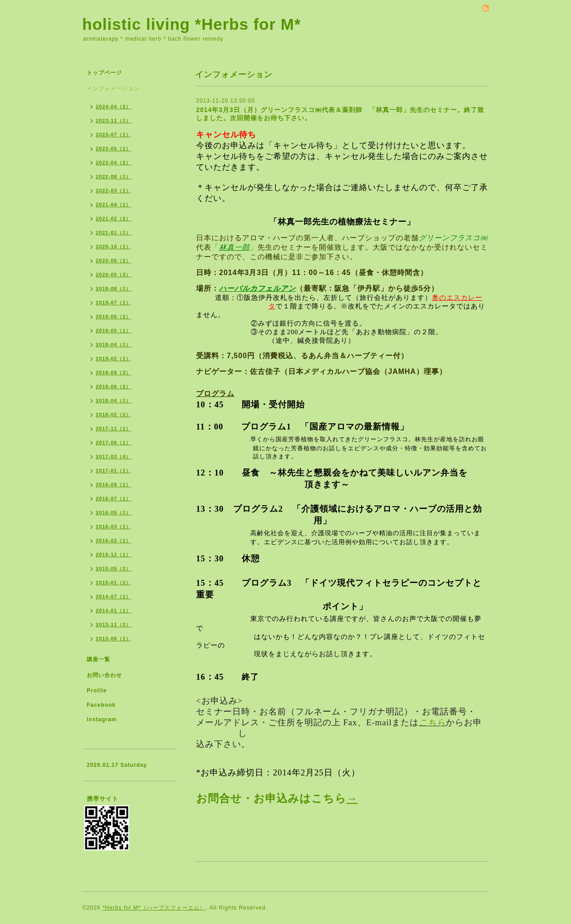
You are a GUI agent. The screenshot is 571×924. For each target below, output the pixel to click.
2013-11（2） (114, 625)
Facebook (101, 705)
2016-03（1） (114, 527)
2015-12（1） (114, 555)
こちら (432, 722)
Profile (97, 691)
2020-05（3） (114, 275)
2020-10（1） (114, 247)
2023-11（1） (114, 121)
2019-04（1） (114, 345)
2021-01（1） (114, 233)
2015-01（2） (114, 583)
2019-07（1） (114, 303)
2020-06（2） (114, 261)
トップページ (104, 73)
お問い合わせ (104, 675)
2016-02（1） (114, 541)
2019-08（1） (114, 289)
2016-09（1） (114, 485)
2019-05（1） (114, 331)
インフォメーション (113, 89)
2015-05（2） (114, 569)
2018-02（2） (114, 415)
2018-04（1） (114, 401)
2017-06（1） (114, 443)
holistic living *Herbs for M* (192, 24)
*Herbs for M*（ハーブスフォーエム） (154, 908)
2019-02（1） (114, 359)
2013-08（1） (114, 639)
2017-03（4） (114, 457)
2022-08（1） (114, 177)
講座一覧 (98, 659)
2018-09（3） (114, 373)
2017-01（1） (114, 471)
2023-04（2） (114, 163)
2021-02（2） (114, 219)
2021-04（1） (114, 205)
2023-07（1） (114, 135)
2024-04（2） (114, 107)
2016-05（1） (114, 513)
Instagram (102, 719)
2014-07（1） (114, 597)
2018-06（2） (114, 387)
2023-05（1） (114, 149)
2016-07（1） (114, 499)
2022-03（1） (114, 191)
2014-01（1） (114, 611)
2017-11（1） (114, 429)
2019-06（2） (114, 317)
